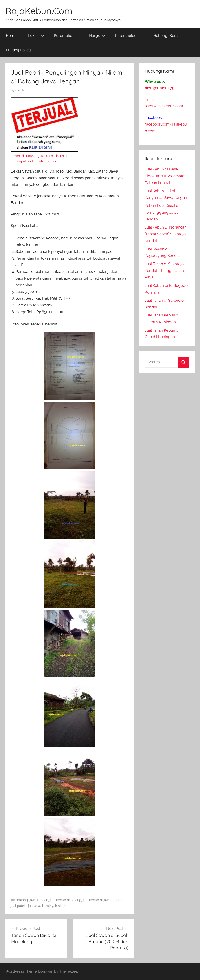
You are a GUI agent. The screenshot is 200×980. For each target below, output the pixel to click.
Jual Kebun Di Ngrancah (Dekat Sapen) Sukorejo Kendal (166, 234)
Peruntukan (67, 35)
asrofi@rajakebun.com (164, 106)
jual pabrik (19, 906)
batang (22, 900)
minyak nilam (56, 906)
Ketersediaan (129, 35)
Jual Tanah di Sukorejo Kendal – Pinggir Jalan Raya (164, 271)
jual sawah (36, 906)
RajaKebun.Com (39, 11)
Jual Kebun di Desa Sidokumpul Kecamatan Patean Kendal (166, 176)
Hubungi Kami (166, 35)
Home (11, 35)
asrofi (20, 90)
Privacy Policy (18, 50)
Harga (97, 35)
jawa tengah (39, 900)
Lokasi (36, 35)
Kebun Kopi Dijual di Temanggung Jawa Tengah (162, 212)
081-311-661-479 (160, 88)
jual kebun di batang (66, 900)
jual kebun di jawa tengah (103, 900)
